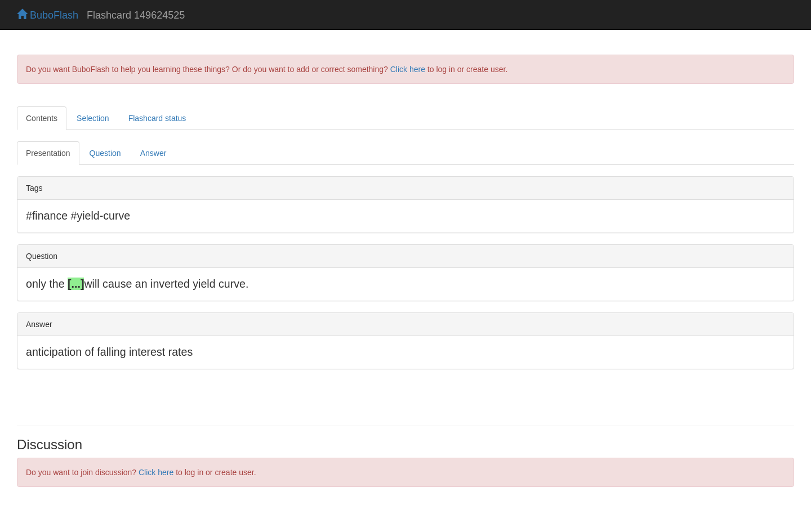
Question (105, 153)
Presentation (48, 153)
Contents (42, 118)
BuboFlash (48, 15)
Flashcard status (157, 118)
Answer (153, 153)
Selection (93, 118)
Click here (408, 69)
